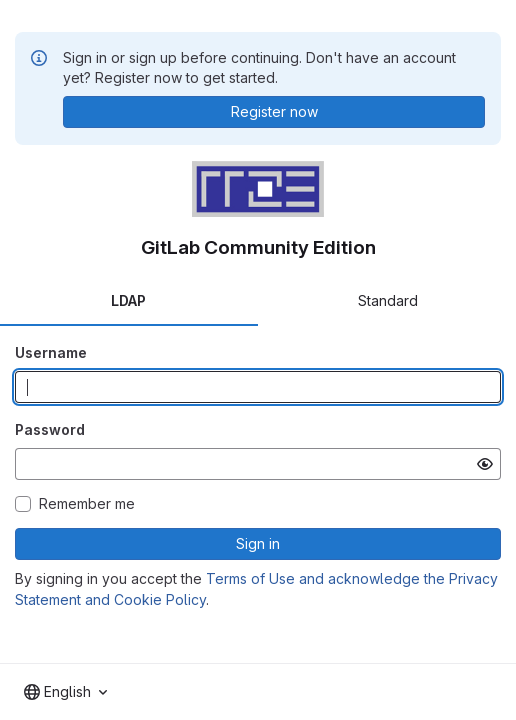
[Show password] (485, 464)
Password (50, 429)
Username (51, 352)
